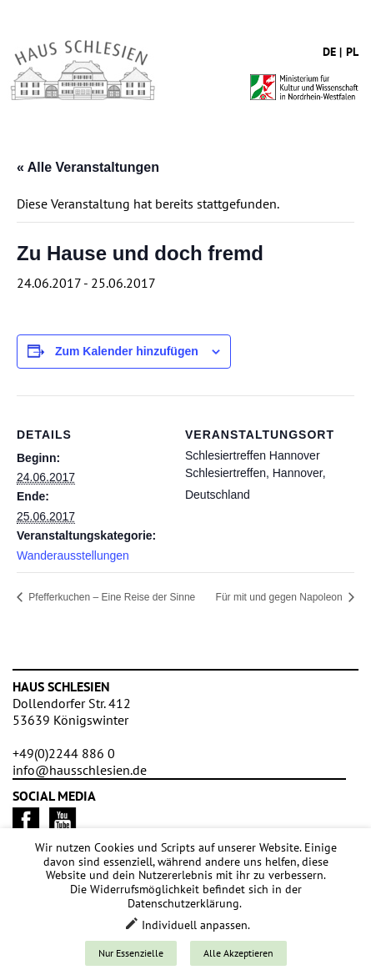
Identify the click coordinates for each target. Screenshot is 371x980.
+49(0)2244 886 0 (64, 753)
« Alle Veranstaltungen (88, 167)
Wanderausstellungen (73, 555)
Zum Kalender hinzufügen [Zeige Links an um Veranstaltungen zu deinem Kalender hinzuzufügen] (127, 351)
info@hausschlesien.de (80, 770)
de (329, 52)
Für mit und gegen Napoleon (281, 597)
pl (352, 52)
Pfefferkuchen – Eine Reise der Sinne (110, 597)
